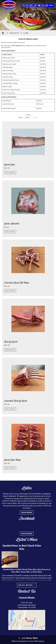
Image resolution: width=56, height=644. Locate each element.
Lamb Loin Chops (12, 460)
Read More (10, 173)
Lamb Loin (9, 165)
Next (55, 15)
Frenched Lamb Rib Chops (17, 283)
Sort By (21, 117)
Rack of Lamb (11, 342)
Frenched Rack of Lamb (16, 401)
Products (15, 33)
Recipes (31, 5)
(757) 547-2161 (27, 603)
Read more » (27, 585)
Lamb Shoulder (12, 224)
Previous (1, 15)
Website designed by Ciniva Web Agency (28, 641)
